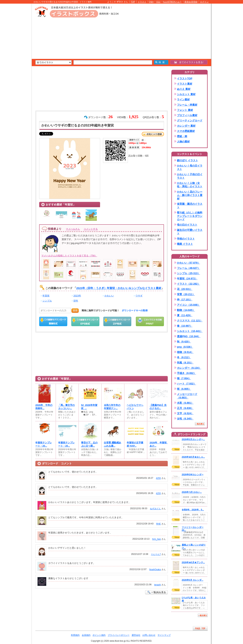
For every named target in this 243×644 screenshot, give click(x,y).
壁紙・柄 (182, 136)
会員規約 (86, 635)
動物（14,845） (186, 310)
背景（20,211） (186, 294)
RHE (158, 524)
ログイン (204, 2)
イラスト (142, 2)
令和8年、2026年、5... (193, 510)
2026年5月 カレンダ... (192, 580)
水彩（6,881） (185, 403)
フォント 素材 (185, 110)
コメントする (91, 229)
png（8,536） (185, 347)
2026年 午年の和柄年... (44, 407)
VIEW (176, 449)
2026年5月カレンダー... (193, 439)
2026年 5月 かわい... (192, 492)
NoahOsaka (155, 570)
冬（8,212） (184, 357)
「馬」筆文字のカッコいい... (66, 407)
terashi (157, 585)
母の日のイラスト (187, 225)
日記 (158, 2)
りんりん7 (156, 554)
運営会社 (136, 635)
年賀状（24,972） (187, 279)
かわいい (109, 296)
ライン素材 (183, 99)
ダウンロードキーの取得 (135, 310)
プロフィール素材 (187, 115)
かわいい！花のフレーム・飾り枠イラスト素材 (190, 195)
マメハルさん (73, 229)
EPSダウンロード (85, 321)
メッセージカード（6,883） (187, 396)
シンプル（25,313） (189, 273)
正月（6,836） (185, 408)
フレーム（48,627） (189, 268)
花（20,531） (185, 289)
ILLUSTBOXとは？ (172, 2)
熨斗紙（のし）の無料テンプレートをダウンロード (190, 216)
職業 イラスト (185, 244)
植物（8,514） (185, 352)
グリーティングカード (190, 121)
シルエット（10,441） (190, 331)
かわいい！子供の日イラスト (190, 176)
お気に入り (153, 134)
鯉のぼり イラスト (188, 160)
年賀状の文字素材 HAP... (135, 444)
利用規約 (75, 635)
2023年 (77, 296)
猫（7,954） (184, 378)
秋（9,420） (184, 342)
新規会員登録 (191, 2)
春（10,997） (185, 326)
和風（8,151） (185, 363)
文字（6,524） (185, 413)
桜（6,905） (184, 389)
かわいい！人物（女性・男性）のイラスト (190, 185)
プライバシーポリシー (119, 635)
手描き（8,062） (187, 373)
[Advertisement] (15, 60)
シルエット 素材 (186, 94)
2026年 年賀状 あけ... (159, 444)
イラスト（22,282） (189, 284)
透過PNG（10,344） (189, 336)
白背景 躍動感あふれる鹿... (113, 444)
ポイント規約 (99, 635)
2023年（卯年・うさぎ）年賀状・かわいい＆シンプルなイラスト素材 (119, 288)
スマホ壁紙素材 (186, 131)
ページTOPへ (200, 628)
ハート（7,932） (187, 384)
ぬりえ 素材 (184, 89)
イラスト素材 (185, 84)
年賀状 (46, 296)
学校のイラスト (186, 239)
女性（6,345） (185, 419)
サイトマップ (164, 635)
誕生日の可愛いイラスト (190, 232)
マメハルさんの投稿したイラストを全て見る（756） (69, 256)
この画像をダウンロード (53, 321)
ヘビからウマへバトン (135, 407)
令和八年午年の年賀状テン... (112, 407)
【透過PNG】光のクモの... (158, 407)
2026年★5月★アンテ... (193, 562)
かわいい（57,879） (189, 263)
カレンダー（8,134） (189, 368)
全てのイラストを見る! (189, 62)
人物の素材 (183, 142)
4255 (158, 478)
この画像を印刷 (150, 321)
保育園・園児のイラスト (190, 206)
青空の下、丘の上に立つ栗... (89, 444)
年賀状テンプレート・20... (44, 444)
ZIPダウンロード (117, 321)
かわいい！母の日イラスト (190, 167)
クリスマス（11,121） (190, 321)
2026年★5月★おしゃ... (193, 457)
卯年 (76, 301)
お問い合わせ (149, 635)
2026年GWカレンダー (193, 475)
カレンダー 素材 (186, 126)
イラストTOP (185, 78)
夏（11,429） (185, 315)
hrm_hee (156, 539)
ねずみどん (155, 509)
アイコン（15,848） (189, 305)
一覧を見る (200, 424)
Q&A (151, 2)
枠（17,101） (185, 300)
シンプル (47, 301)
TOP (133, 2)
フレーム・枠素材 (187, 105)
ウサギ (139, 296)
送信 (75, 310)
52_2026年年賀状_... (89, 407)
